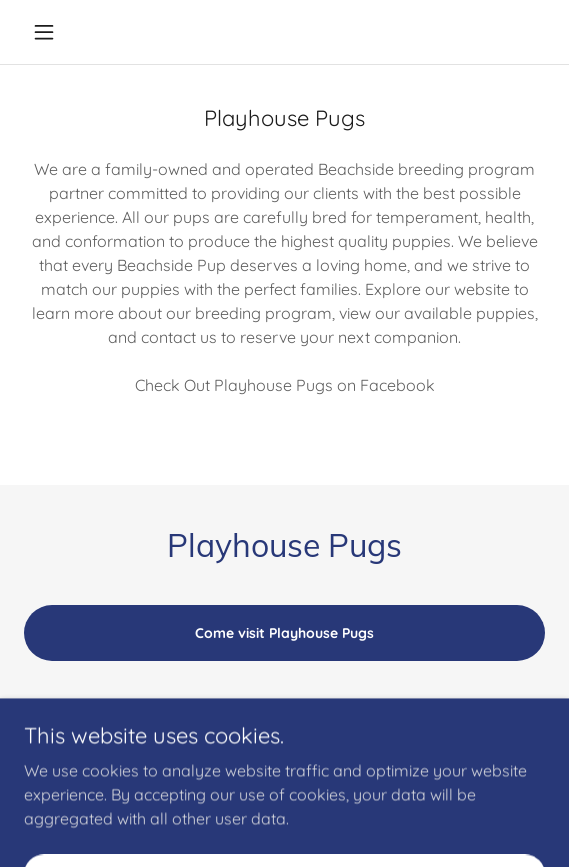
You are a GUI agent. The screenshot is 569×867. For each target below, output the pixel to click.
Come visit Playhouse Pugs (284, 633)
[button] (63, 32)
